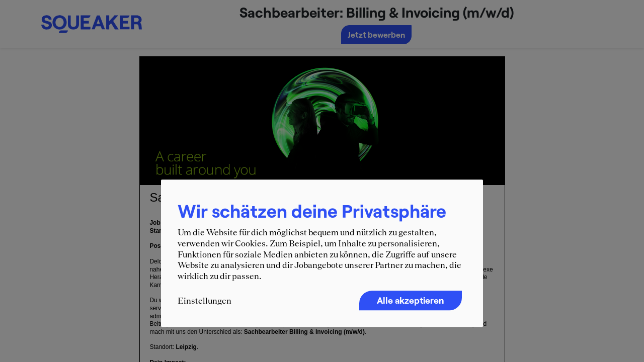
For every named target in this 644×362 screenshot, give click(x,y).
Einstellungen (205, 301)
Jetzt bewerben (376, 34)
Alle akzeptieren (411, 301)
